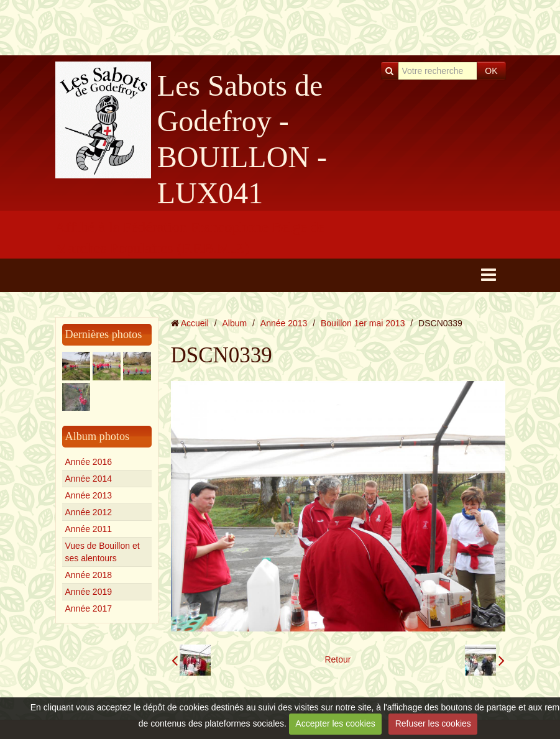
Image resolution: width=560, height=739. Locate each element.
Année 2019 (89, 592)
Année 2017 (89, 608)
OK (491, 71)
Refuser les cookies (433, 723)
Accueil (195, 323)
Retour (337, 659)
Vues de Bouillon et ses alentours (103, 552)
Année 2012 (89, 512)
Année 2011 (89, 529)
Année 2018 (89, 575)
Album (234, 323)
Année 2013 (89, 495)
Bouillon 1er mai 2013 (363, 323)
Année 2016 (89, 462)
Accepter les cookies (335, 723)
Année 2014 (89, 479)
